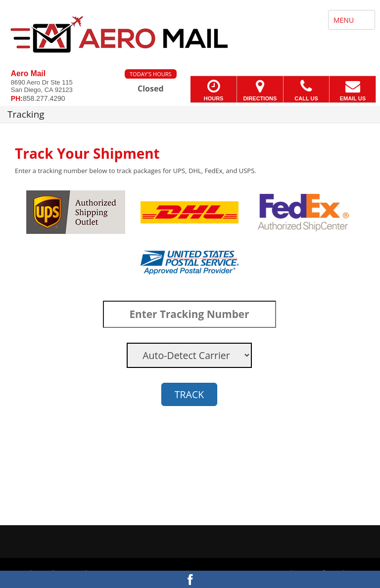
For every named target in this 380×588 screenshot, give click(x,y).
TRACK (189, 394)
